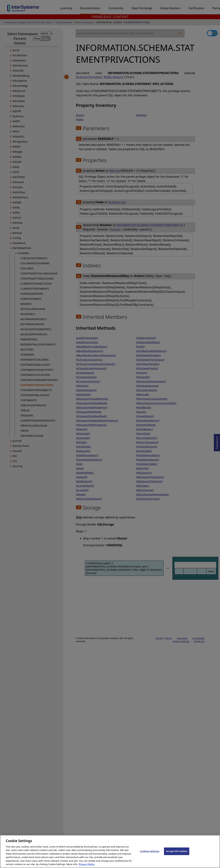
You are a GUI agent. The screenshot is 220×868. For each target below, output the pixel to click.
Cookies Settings (150, 853)
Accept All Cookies (177, 853)
